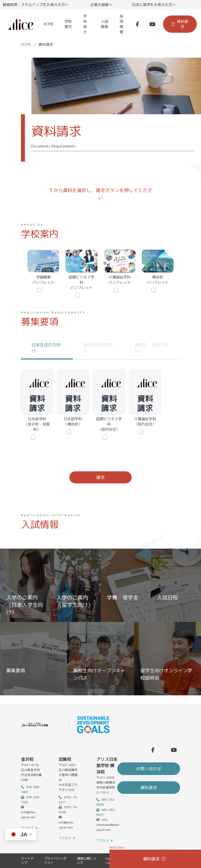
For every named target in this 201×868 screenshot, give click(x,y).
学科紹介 (85, 24)
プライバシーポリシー (55, 861)
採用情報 (121, 24)
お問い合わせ (149, 769)
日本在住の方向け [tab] (46, 348)
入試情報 (104, 24)
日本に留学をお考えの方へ (154, 5)
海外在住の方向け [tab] (98, 348)
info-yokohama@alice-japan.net (108, 825)
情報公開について (87, 861)
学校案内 (68, 24)
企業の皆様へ (101, 5)
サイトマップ (27, 861)
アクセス (29, 828)
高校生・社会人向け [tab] (152, 348)
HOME (49, 24)
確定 (100, 477)
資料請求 (180, 24)
